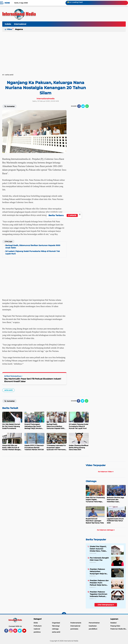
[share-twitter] (83, 106)
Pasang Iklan (115, 626)
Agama (20, 29)
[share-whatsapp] (87, 106)
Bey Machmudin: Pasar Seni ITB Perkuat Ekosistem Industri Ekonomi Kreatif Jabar (33, 380)
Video (9, 29)
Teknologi (56, 626)
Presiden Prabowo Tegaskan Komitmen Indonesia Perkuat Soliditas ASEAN (98, 594)
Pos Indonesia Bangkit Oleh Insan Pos (99, 559)
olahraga (55, 629)
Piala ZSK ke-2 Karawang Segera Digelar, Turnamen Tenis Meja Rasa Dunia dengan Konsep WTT (95, 500)
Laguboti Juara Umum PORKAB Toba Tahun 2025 (115, 521)
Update (72, 215)
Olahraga (91, 481)
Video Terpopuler (96, 465)
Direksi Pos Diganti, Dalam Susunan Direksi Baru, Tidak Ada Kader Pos (98, 549)
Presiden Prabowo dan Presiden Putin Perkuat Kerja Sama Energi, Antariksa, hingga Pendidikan (99, 583)
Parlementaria (76, 623)
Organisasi (56, 623)
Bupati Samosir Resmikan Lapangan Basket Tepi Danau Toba (95, 521)
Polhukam (38, 626)
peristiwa (37, 632)
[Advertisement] (64, 52)
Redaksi (113, 623)
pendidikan (93, 629)
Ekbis (36, 623)
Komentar (9, 106)
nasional (37, 629)
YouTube (26, 632)
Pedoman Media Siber (119, 629)
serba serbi (8, 390)
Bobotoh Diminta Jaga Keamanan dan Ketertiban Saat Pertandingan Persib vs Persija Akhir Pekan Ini (116, 500)
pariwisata (74, 629)
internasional (20, 24)
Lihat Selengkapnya (106, 605)
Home (7, 3)
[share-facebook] (79, 106)
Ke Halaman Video (106, 472)
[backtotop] (64, 614)
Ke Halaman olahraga (106, 530)
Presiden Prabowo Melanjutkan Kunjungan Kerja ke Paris (98, 571)
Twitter (21, 632)
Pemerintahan (94, 623)
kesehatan (93, 626)
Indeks (8, 24)
